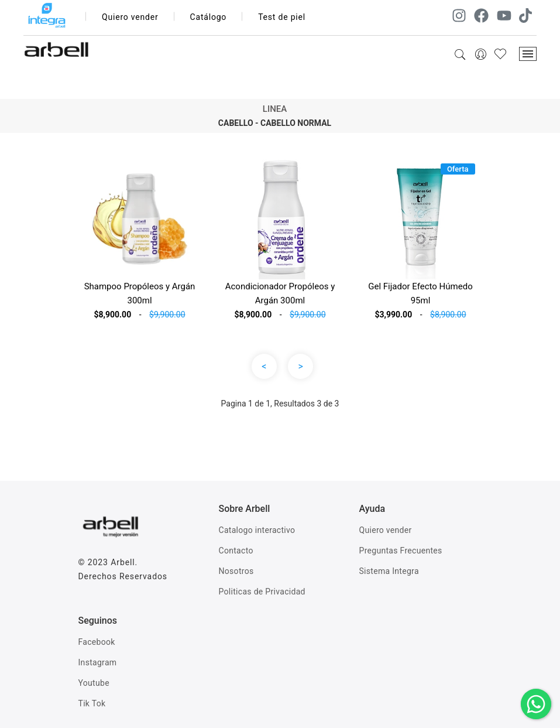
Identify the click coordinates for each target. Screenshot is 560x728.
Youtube (94, 683)
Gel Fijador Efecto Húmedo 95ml (420, 293)
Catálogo (209, 17)
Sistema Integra (389, 571)
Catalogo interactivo (257, 530)
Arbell (123, 562)
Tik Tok (92, 703)
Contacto (236, 551)
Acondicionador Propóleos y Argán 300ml (280, 293)
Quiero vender (130, 17)
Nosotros (236, 571)
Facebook (97, 642)
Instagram (98, 662)
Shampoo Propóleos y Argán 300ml (140, 293)
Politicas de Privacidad (262, 592)
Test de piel (282, 17)
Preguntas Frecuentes (401, 551)
